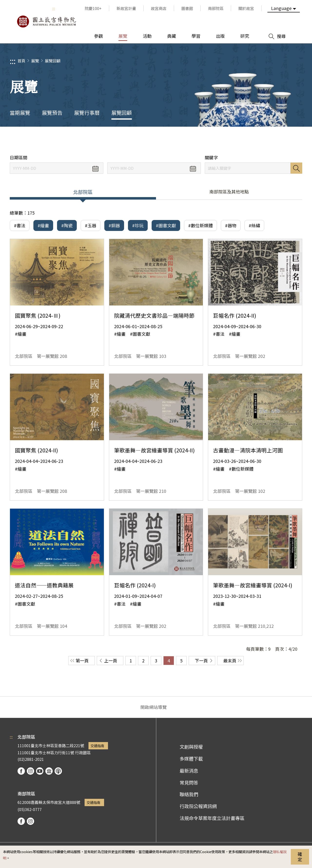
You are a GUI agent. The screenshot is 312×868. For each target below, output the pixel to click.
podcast (58, 771)
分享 (254, 141)
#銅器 (114, 225)
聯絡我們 (189, 794)
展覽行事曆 (87, 113)
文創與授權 (191, 747)
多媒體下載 (191, 759)
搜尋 (296, 168)
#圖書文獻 (166, 225)
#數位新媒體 (200, 225)
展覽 (35, 61)
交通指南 (97, 746)
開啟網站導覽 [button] (154, 707)
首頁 (21, 61)
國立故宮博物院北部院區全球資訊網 (46, 21)
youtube (40, 771)
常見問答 (189, 782)
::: (54, 8)
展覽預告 (52, 113)
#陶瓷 (67, 225)
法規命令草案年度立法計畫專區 (212, 818)
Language (281, 8)
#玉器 (91, 225)
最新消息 (189, 771)
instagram (30, 771)
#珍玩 (138, 225)
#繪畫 (43, 225)
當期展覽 (20, 113)
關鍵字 (211, 157)
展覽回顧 (53, 61)
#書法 (20, 225)
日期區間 (19, 157)
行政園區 (83, 753)
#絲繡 (254, 225)
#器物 (231, 225)
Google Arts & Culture (49, 771)
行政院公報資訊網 (198, 806)
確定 (300, 857)
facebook (21, 771)
